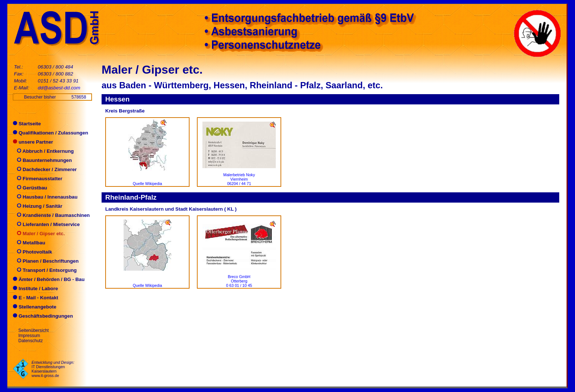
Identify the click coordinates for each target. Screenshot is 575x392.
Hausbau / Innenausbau (45, 197)
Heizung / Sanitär (38, 206)
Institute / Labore (35, 289)
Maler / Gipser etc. (39, 234)
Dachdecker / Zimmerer (45, 169)
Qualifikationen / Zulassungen (50, 133)
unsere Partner (33, 142)
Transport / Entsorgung (45, 270)
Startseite (27, 124)
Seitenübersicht (34, 330)
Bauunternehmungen (42, 160)
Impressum (29, 336)
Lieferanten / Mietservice (46, 224)
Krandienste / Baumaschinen (51, 215)
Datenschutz (31, 341)
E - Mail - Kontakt (36, 298)
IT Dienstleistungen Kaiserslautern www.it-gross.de (48, 371)
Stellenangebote (35, 307)
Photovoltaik (32, 252)
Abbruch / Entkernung (43, 151)
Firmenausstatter (38, 179)
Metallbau (29, 243)
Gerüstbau (30, 188)
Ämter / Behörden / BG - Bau (49, 279)
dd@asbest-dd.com (59, 88)
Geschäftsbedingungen (43, 316)
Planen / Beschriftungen (46, 261)
